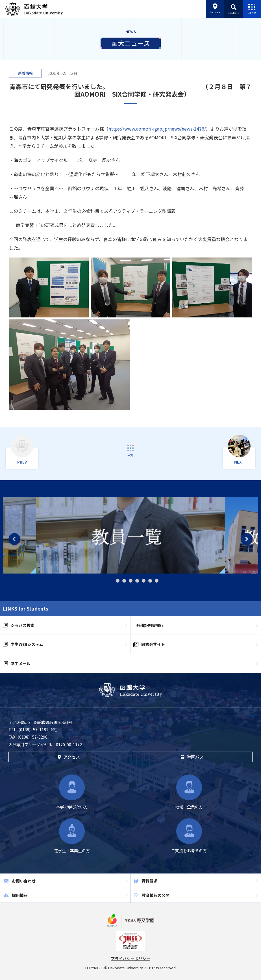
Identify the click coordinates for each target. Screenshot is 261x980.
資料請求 (149, 881)
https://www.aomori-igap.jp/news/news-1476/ (157, 129)
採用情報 (20, 895)
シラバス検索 (23, 625)
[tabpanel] (131, 535)
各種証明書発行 (150, 625)
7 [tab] (150, 581)
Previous (14, 539)
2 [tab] (118, 581)
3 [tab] (124, 581)
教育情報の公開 (156, 895)
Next (247, 539)
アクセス (69, 757)
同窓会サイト (153, 644)
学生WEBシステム (27, 644)
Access (215, 9)
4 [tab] (131, 581)
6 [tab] (144, 581)
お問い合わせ (24, 881)
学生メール (21, 663)
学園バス (192, 757)
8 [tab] (157, 581)
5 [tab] (137, 581)
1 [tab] (111, 581)
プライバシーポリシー (130, 959)
